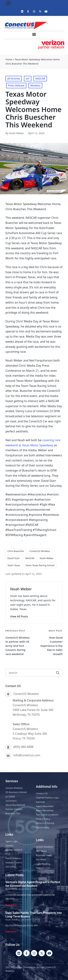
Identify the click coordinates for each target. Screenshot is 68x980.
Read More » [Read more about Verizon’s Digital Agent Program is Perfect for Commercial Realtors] (12, 905)
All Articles (14, 78)
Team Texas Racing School (40, 565)
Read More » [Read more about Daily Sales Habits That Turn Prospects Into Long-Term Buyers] (12, 932)
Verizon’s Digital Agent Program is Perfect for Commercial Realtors (33, 884)
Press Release (16, 85)
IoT (28, 78)
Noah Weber (47, 558)
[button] (8, 3)
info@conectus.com (27, 755)
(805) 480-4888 (23, 747)
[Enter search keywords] (34, 673)
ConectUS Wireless (40, 551)
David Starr (14, 558)
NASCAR (40, 78)
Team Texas (14, 565)
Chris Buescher (16, 551)
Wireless (35, 85)
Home (9, 59)
